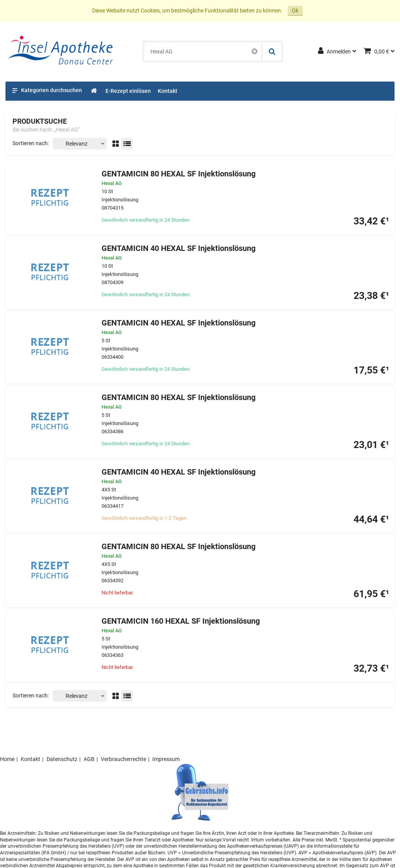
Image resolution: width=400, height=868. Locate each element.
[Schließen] (254, 52)
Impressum (166, 759)
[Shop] (94, 91)
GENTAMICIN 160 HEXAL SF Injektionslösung (181, 621)
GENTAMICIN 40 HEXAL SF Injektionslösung (179, 248)
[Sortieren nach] (80, 144)
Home (7, 759)
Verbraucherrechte (123, 759)
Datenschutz (62, 759)
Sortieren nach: (31, 143)
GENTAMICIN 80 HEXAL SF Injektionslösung (179, 174)
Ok (295, 11)
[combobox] (203, 52)
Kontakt (30, 759)
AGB (89, 759)
